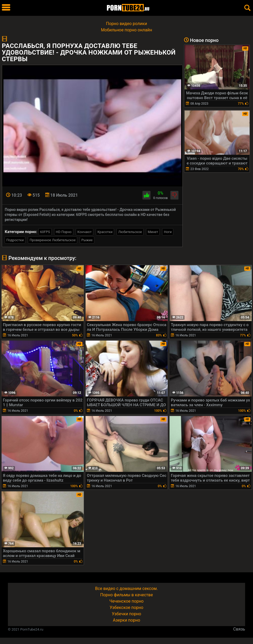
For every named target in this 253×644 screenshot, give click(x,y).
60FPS (45, 232)
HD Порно (64, 232)
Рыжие (87, 240)
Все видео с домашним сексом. (126, 589)
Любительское (130, 232)
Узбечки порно (126, 614)
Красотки (105, 232)
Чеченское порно (127, 601)
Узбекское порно (127, 607)
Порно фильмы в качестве (126, 595)
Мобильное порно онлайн (126, 30)
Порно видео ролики (127, 24)
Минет (153, 232)
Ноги (168, 232)
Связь (239, 629)
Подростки (15, 240)
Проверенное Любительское (53, 240)
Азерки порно (127, 620)
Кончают (85, 232)
